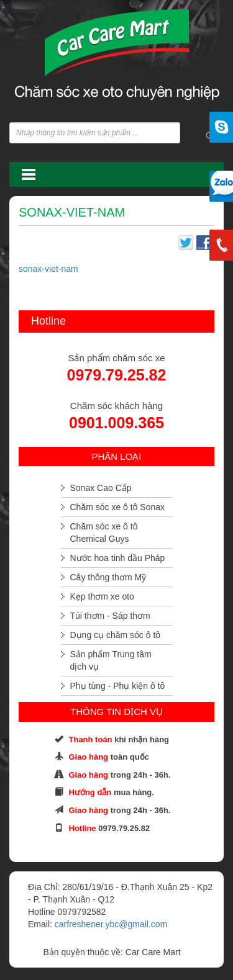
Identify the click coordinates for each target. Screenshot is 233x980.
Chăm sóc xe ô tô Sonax (118, 507)
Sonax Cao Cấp (101, 488)
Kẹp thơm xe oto (102, 596)
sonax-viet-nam (48, 269)
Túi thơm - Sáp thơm (110, 616)
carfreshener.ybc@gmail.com (111, 924)
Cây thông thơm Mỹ (108, 577)
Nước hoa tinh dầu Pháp (118, 558)
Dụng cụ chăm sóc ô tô (116, 635)
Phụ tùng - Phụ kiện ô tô (118, 686)
